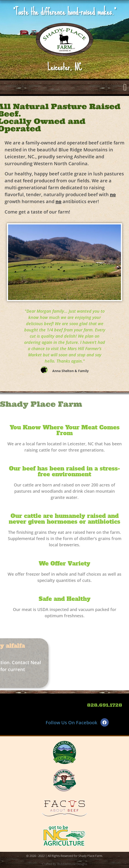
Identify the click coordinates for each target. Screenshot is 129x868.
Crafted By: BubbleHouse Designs (65, 864)
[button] (125, 87)
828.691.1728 (105, 705)
